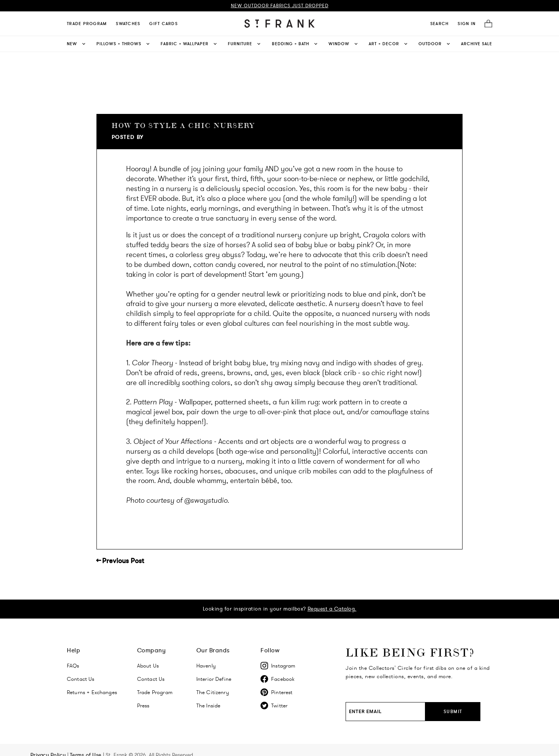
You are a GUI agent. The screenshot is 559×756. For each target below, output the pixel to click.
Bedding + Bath (295, 44)
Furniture (245, 44)
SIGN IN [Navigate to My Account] (467, 24)
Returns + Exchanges (92, 692)
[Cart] (486, 24)
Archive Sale (477, 44)
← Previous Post (120, 561)
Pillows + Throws (124, 44)
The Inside (208, 705)
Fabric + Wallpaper (189, 44)
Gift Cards (163, 24)
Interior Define (214, 679)
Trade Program (87, 24)
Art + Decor (389, 44)
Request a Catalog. (332, 609)
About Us (148, 666)
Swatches (128, 24)
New (77, 44)
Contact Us (81, 679)
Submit (453, 711)
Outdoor (435, 44)
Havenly (206, 666)
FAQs (73, 666)
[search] (440, 24)
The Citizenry (213, 692)
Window (344, 44)
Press (143, 705)
